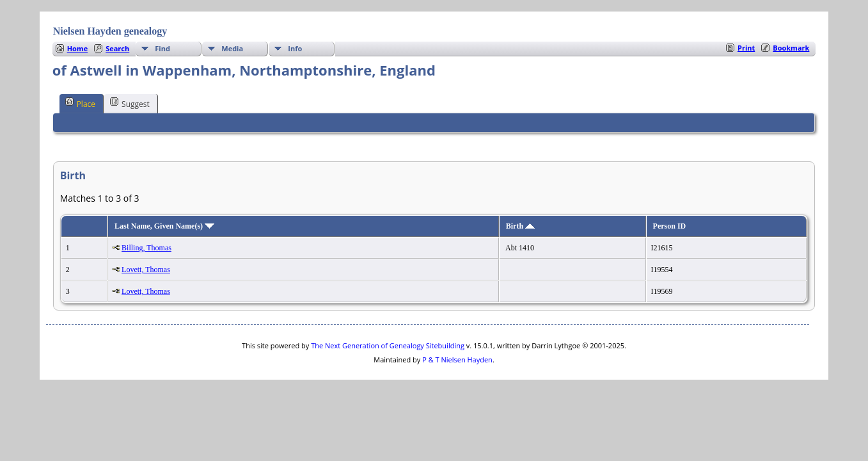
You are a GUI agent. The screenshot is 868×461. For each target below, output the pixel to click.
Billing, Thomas (146, 248)
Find (162, 48)
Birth (520, 226)
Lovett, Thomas (146, 270)
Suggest (130, 103)
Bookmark (791, 48)
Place (80, 103)
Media (232, 48)
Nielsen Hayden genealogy (110, 31)
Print (746, 48)
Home (78, 48)
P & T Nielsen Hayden (457, 360)
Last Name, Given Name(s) (164, 226)
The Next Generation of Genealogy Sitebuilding (388, 345)
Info (295, 48)
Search (117, 48)
